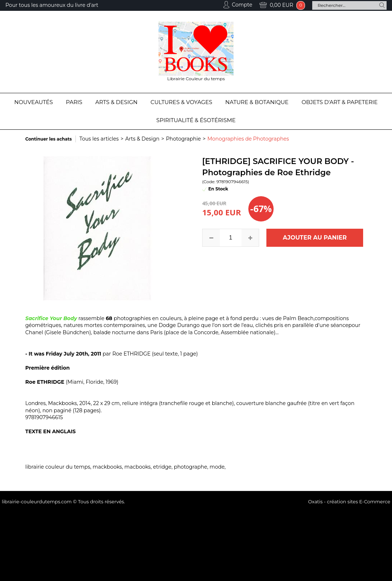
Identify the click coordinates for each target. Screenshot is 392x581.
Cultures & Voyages (181, 102)
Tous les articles (99, 139)
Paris (74, 102)
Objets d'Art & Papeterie (339, 102)
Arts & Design (116, 102)
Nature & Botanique (257, 102)
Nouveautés (34, 102)
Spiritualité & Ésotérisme (196, 120)
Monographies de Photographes (248, 139)
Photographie (184, 139)
